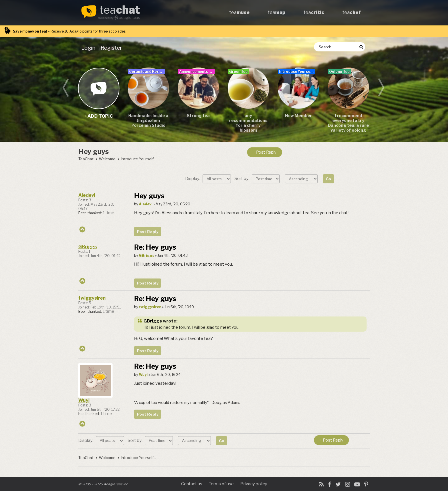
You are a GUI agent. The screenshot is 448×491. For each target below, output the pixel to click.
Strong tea (198, 116)
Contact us (192, 484)
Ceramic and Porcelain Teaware (147, 72)
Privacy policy (254, 484)
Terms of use (221, 484)
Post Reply (148, 232)
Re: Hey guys (155, 247)
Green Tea (238, 72)
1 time (109, 213)
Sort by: (257, 179)
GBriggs (88, 247)
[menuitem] (89, 48)
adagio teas (129, 18)
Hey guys (94, 152)
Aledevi (87, 195)
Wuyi (84, 400)
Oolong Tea (339, 72)
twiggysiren (92, 298)
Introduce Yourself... (297, 72)
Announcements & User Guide (197, 72)
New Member (298, 116)
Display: (208, 179)
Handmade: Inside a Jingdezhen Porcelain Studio (148, 120)
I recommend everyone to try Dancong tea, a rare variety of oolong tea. (348, 123)
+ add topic (98, 88)
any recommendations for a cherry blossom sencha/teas (248, 123)
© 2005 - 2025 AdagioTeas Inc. (104, 484)
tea (120, 10)
